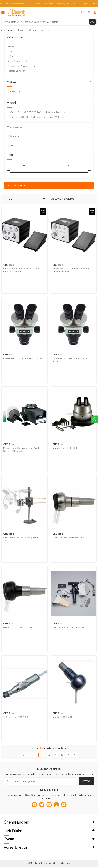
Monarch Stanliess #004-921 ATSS (71, 538)
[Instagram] (56, 805)
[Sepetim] (95, 13)
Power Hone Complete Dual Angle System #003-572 (22, 449)
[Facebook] (34, 805)
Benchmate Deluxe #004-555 (68, 627)
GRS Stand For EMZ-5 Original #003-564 (23, 539)
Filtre (25, 199)
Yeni (11, 145)
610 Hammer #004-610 (16, 717)
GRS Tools (9, 265)
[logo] (16, 13)
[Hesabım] (89, 13)
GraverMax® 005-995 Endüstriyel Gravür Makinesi (21, 270)
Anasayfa (8, 30)
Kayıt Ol (86, 781)
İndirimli (13, 136)
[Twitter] (42, 805)
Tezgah (22, 30)
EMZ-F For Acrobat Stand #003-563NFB (70, 360)
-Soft (29, 863)
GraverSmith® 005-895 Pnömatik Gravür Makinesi (71, 270)
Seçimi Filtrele (49, 185)
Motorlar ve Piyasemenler (22, 66)
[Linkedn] (49, 805)
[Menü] (3, 12)
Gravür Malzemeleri (19, 61)
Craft (11, 51)
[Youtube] (64, 805)
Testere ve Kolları (17, 71)
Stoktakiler (14, 128)
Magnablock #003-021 (65, 448)
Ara (92, 22)
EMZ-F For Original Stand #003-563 (23, 358)
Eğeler (12, 56)
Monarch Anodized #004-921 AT (21, 627)
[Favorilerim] (83, 13)
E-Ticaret (37, 863)
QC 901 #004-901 (62, 717)
